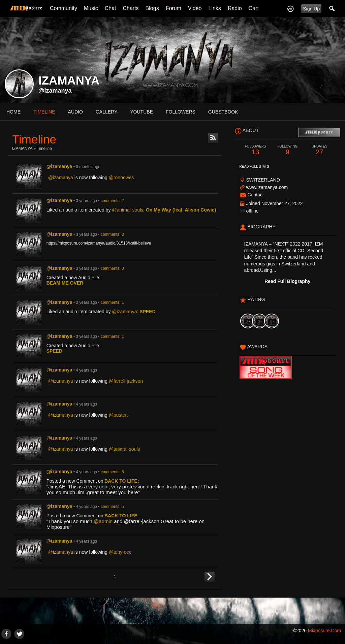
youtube (142, 112)
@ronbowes (121, 178)
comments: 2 (112, 201)
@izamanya (55, 91)
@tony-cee (120, 552)
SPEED (147, 312)
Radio (235, 8)
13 (256, 150)
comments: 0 (112, 268)
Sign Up (311, 9)
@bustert (118, 415)
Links (215, 8)
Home (13, 112)
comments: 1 (112, 302)
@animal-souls (128, 210)
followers (181, 112)
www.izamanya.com (267, 187)
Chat (111, 8)
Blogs (152, 8)
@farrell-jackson (126, 381)
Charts (131, 8)
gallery (106, 112)
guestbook (223, 112)
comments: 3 (112, 234)
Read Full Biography (287, 281)
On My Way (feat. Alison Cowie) (181, 210)
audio (75, 112)
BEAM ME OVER (65, 283)
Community (64, 8)
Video (195, 8)
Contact (255, 195)
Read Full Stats (254, 167)
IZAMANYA (22, 149)
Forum (174, 8)
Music (91, 8)
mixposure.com (324, 631)
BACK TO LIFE (121, 481)
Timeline (44, 112)
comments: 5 (112, 472)
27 (320, 150)
